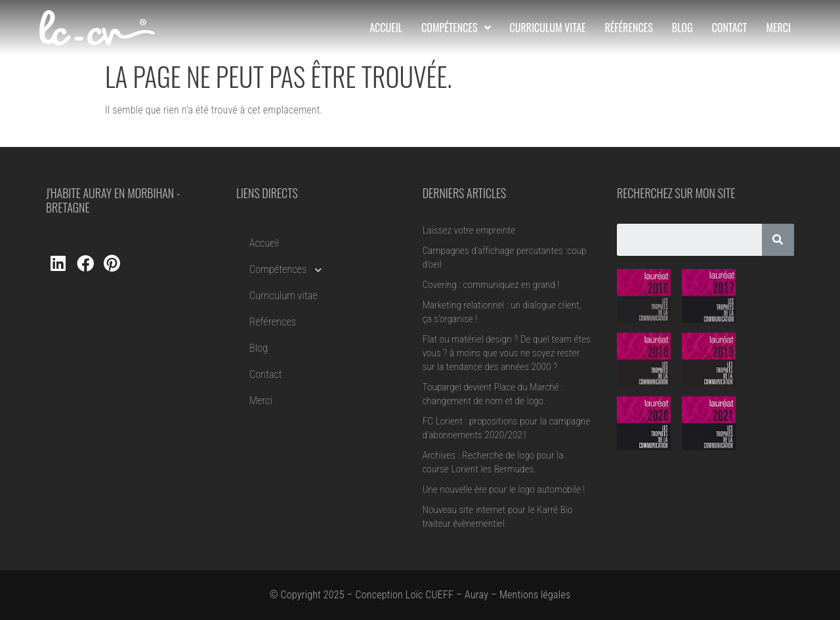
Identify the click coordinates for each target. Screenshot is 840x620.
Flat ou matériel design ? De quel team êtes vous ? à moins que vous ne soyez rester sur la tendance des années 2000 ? (507, 353)
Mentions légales (535, 595)
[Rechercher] (778, 240)
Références (273, 322)
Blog (259, 348)
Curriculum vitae (283, 296)
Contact (266, 374)
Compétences (285, 270)
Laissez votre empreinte (469, 230)
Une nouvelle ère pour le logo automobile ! (504, 489)
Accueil (264, 243)
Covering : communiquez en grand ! (491, 285)
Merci (261, 401)
